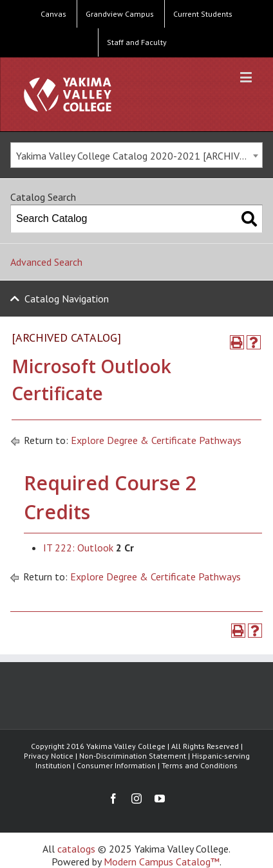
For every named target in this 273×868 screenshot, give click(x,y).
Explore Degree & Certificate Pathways (156, 440)
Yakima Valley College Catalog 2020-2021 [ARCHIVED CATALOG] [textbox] (139, 156)
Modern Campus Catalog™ (162, 862)
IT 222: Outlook (78, 548)
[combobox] (136, 155)
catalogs (76, 849)
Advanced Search (46, 262)
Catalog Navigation (67, 299)
